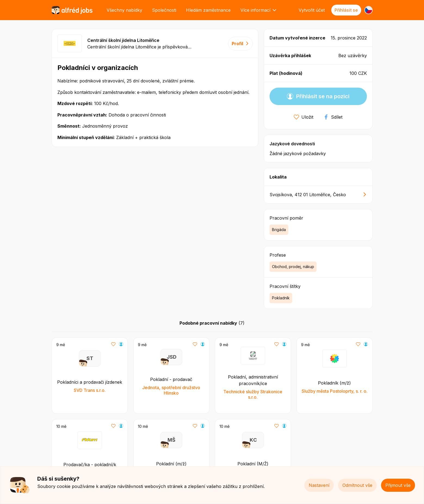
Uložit (304, 117)
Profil (240, 44)
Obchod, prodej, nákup (293, 267)
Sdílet (333, 117)
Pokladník (281, 298)
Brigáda (279, 230)
